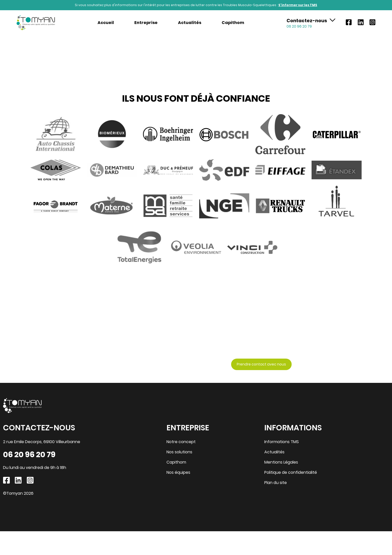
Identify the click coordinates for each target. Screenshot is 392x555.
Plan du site (276, 483)
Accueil (106, 23)
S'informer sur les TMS (298, 5)
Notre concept (181, 442)
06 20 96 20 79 (29, 455)
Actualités (190, 23)
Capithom (233, 23)
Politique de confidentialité (291, 472)
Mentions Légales (281, 462)
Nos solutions (179, 452)
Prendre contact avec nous (261, 364)
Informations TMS (282, 442)
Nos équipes (178, 472)
